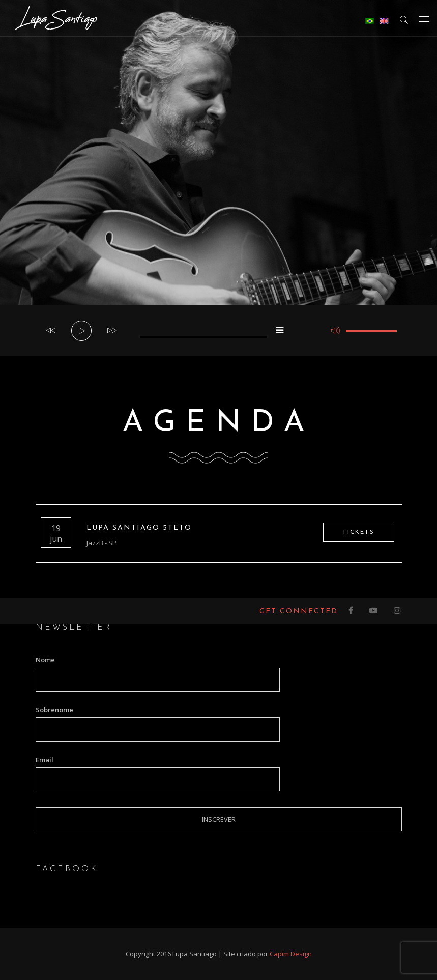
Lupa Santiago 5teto (139, 528)
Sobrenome (54, 710)
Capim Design (291, 954)
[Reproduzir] (82, 331)
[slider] (203, 337)
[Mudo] (336, 331)
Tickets (358, 532)
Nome (45, 660)
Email (45, 760)
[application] (219, 331)
